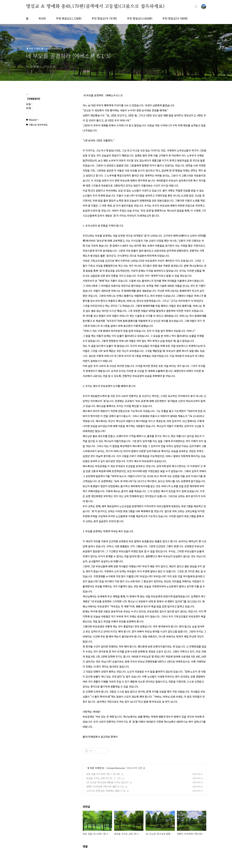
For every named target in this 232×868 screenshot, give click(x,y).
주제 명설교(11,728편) (69, 18)
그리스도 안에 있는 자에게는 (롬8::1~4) (106, 791)
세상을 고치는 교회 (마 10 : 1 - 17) (104, 778)
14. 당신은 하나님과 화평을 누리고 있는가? (107, 782)
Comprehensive (116, 768)
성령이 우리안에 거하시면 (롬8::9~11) (105, 786)
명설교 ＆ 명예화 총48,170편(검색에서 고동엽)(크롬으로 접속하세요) (95, 7)
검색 (196, 7)
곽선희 (42, 18)
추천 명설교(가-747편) (104, 18)
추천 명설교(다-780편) (175, 18)
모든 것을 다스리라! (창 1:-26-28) (103, 774)
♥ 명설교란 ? (32, 120)
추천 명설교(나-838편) (140, 18)
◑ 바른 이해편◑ (95, 768)
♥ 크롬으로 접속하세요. (37, 125)
